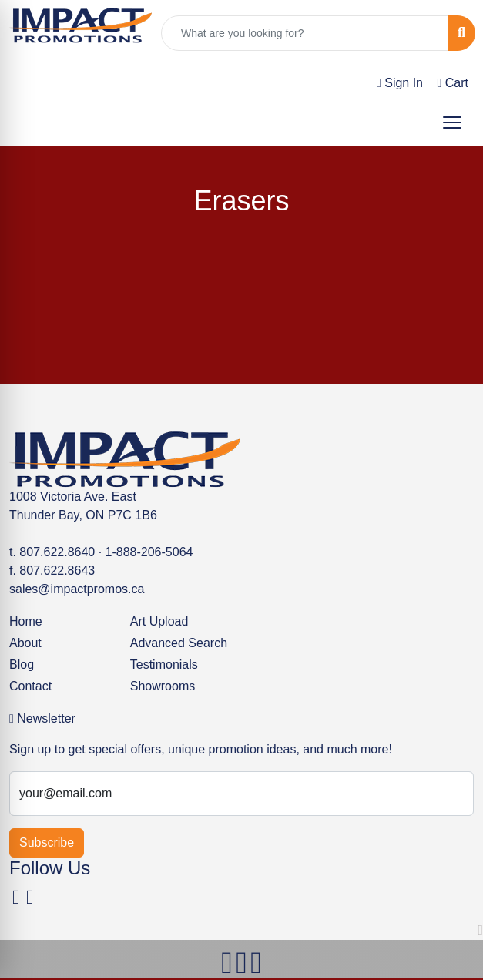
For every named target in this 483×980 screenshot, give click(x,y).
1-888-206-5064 (149, 552)
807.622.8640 (57, 552)
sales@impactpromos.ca (77, 589)
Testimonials (164, 665)
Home (26, 621)
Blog (22, 665)
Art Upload (159, 621)
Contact (30, 686)
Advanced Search (179, 643)
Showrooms (163, 686)
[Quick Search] (305, 33)
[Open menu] (452, 123)
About (25, 643)
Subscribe (47, 842)
